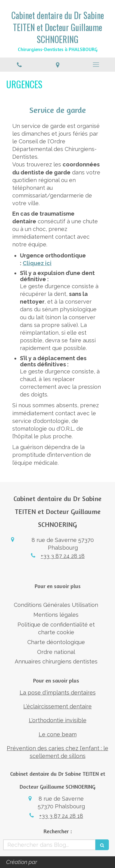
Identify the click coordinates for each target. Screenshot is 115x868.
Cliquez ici (37, 263)
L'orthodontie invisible (58, 720)
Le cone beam (58, 734)
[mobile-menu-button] (96, 65)
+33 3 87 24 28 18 (63, 556)
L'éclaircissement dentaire (57, 706)
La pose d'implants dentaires (58, 693)
